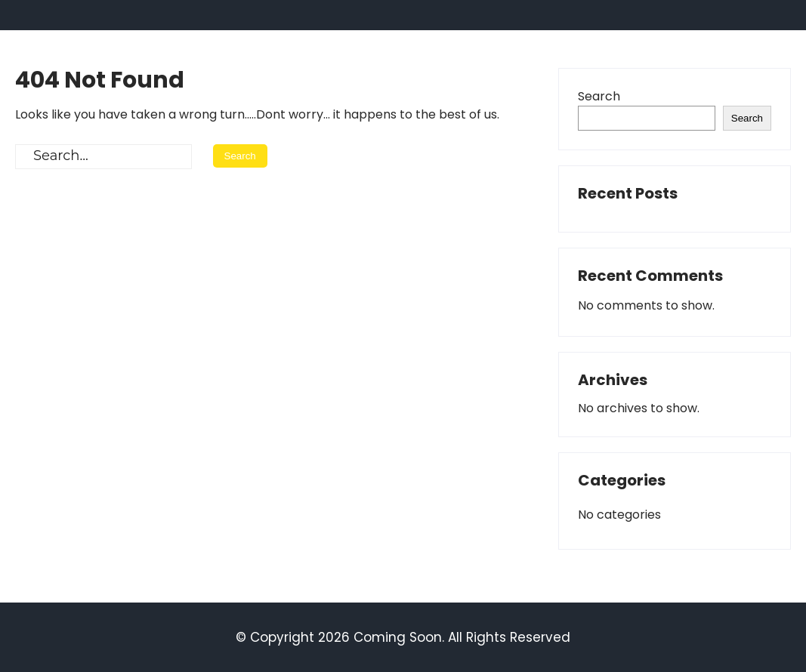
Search (599, 96)
